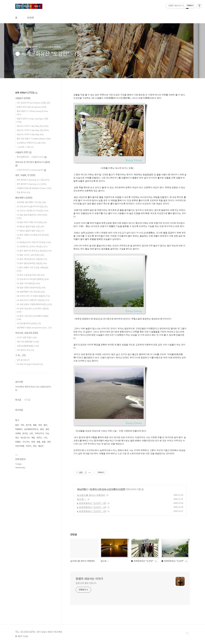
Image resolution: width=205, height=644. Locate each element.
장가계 (29, 425)
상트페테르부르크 (31, 429)
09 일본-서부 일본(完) (28, 283)
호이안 (25, 433)
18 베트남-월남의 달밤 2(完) (30, 227)
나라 (45, 438)
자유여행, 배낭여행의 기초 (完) (31, 202)
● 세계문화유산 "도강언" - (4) (92, 507)
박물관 (18, 442)
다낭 (47, 433)
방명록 (31, 18)
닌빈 (31, 433)
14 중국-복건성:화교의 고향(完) (32, 259)
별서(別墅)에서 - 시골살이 (32, 157)
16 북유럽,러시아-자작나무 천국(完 (34, 242)
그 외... (20, 355)
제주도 (39, 438)
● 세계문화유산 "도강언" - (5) (92, 503)
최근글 (18, 400)
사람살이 (23, 98)
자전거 (29, 446)
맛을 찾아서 (24, 192)
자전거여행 (20, 446)
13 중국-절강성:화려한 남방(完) (32, 263)
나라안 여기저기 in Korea (31, 170)
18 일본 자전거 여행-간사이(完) (32, 222)
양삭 (35, 446)
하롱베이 (19, 429)
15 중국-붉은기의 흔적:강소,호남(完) (34, 251)
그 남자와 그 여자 (25, 147)
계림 (33, 438)
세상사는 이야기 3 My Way (30, 134)
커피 (22, 425)
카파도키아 (39, 433)
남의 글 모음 (23, 360)
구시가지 (26, 442)
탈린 (45, 425)
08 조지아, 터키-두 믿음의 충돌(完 (33, 296)
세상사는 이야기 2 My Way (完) (33, 130)
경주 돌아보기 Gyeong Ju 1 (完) (33, 180)
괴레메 (18, 433)
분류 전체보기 (26, 93)
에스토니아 (25, 438)
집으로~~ (81, 499)
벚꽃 (44, 442)
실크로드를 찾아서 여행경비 (91, 495)
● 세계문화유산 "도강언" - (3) (92, 511)
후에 (33, 442)
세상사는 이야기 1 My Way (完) (33, 126)
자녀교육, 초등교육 (27, 333)
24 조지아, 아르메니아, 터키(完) (32, 211)
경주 (49, 442)
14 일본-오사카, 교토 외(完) (30, 255)
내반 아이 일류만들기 (28, 342)
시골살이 (23, 152)
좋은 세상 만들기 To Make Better (34, 139)
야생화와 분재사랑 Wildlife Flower (34, 188)
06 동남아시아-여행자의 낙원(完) (33, 300)
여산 (17, 438)
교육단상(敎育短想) (28, 346)
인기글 (27, 400)
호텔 (38, 442)
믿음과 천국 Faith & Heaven (32, 107)
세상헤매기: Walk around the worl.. (34, 328)
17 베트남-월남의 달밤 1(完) (30, 231)
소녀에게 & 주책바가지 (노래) (31, 143)
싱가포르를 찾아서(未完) (29, 323)
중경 (42, 429)
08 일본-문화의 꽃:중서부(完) (31, 288)
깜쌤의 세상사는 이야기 (89, 579)
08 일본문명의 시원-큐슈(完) (31, 292)
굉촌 (47, 429)
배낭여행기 (82, 489)
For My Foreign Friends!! (30, 364)
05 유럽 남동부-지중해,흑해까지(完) (34, 304)
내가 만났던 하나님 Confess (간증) (33, 103)
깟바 (40, 425)
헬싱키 (41, 446)
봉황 (35, 425)
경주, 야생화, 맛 (25, 175)
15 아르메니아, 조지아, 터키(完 (32, 247)
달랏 (17, 425)
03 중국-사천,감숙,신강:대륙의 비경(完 (107, 489)
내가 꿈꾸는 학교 (25, 350)
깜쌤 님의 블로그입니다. (86, 583)
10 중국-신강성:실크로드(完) (31, 275)
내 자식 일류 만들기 (27, 338)
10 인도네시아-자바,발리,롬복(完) (33, 279)
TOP (187, 633)
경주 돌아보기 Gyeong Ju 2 (31, 184)
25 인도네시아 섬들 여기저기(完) (32, 207)
